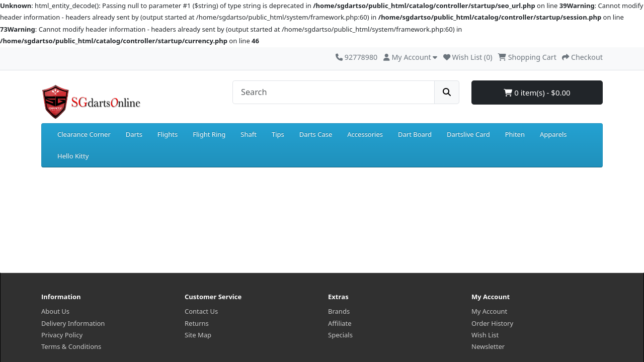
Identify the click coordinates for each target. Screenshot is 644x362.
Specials (340, 335)
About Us (55, 311)
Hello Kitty (73, 156)
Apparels (553, 134)
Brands (339, 311)
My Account (489, 311)
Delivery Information (73, 323)
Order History (492, 323)
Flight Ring (209, 134)
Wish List (485, 335)
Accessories (365, 134)
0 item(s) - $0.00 (537, 93)
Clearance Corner (84, 134)
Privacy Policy (62, 335)
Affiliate (340, 323)
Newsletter (488, 346)
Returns (197, 323)
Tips (278, 134)
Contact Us (201, 311)
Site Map (198, 335)
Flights (168, 134)
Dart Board (415, 134)
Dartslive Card (468, 134)
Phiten (515, 134)
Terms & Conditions (71, 346)
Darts (134, 134)
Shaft (249, 134)
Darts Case (316, 134)
